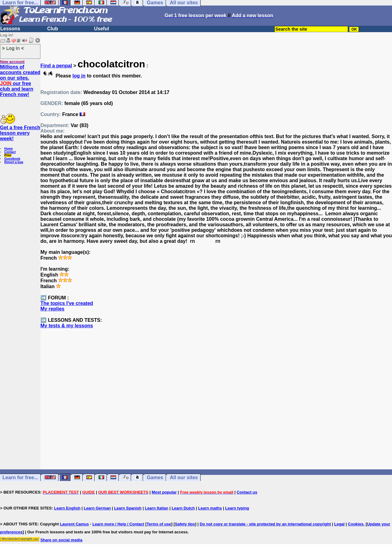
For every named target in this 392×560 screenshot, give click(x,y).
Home (9, 149)
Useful (102, 29)
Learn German (97, 508)
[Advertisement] (216, 410)
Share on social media (61, 540)
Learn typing (237, 508)
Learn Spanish (128, 508)
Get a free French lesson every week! (20, 133)
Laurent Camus (75, 524)
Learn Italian (157, 508)
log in (79, 76)
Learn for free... (20, 477)
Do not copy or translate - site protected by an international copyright (265, 524)
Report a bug (14, 162)
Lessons (10, 29)
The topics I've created (67, 303)
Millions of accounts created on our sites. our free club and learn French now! (20, 81)
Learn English (67, 508)
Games (155, 477)
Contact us (247, 492)
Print (8, 155)
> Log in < (13, 48)
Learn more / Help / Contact (118, 524)
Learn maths (210, 508)
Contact (10, 152)
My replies (52, 309)
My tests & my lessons (67, 326)
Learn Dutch (183, 508)
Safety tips (185, 524)
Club (53, 29)
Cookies (356, 524)
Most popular (164, 492)
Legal (339, 524)
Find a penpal (56, 66)
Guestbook (12, 159)
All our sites (184, 477)
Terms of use (159, 524)
